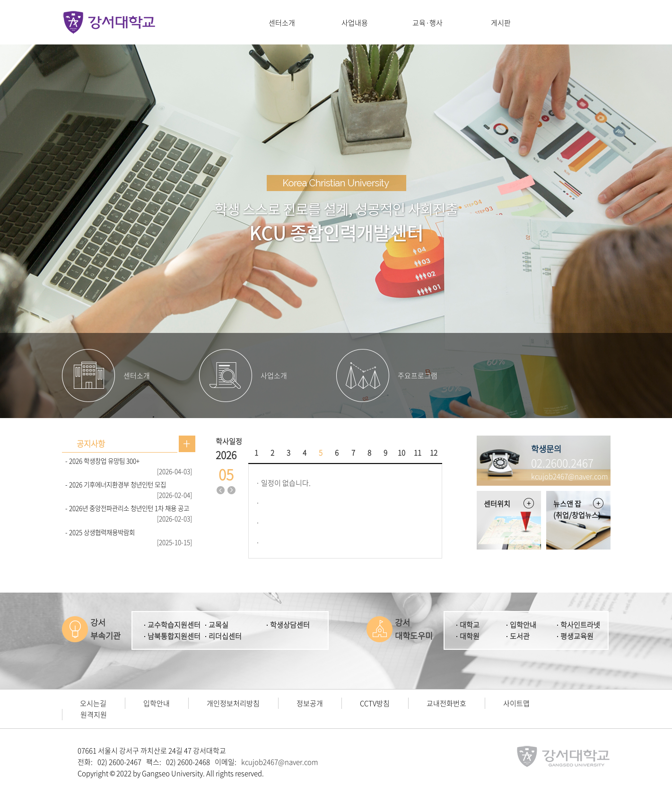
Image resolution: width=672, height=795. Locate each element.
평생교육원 (577, 636)
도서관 (520, 636)
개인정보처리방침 (233, 703)
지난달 (220, 490)
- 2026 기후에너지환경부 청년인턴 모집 (116, 484)
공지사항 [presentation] (91, 444)
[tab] (91, 444)
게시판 (501, 23)
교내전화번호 (446, 703)
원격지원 (94, 715)
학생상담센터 (290, 625)
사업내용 (355, 23)
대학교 (470, 625)
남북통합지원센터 (174, 636)
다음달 (231, 490)
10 (401, 453)
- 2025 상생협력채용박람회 (100, 532)
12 (434, 453)
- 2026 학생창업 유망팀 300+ (102, 461)
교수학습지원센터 (174, 625)
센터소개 (282, 23)
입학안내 (523, 625)
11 (418, 453)
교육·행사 (428, 23)
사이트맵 (516, 703)
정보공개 (310, 703)
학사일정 (229, 441)
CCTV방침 (375, 703)
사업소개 (274, 376)
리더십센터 (225, 636)
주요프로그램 (418, 376)
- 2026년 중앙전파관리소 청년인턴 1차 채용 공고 (127, 508)
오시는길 (93, 703)
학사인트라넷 (580, 625)
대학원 (470, 636)
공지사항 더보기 (187, 444)
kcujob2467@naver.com (280, 762)
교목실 (218, 625)
